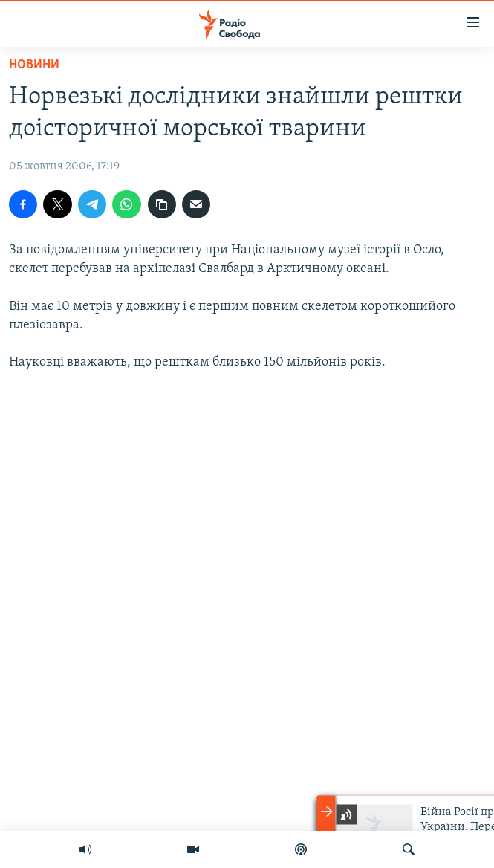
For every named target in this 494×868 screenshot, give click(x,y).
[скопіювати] (162, 204)
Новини (34, 65)
